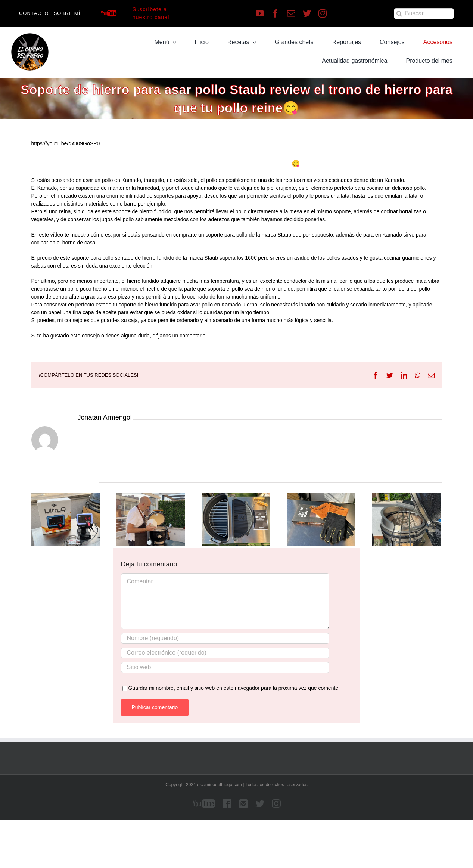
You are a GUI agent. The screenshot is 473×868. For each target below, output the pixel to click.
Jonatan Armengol (105, 417)
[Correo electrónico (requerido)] (225, 653)
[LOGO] (30, 36)
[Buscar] (424, 14)
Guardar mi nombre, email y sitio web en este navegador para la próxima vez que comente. (234, 688)
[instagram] (323, 13)
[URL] (225, 668)
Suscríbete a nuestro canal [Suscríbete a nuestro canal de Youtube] (151, 13)
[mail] (291, 13)
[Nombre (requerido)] (225, 638)
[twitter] (307, 13)
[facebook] (276, 13)
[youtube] (260, 13)
